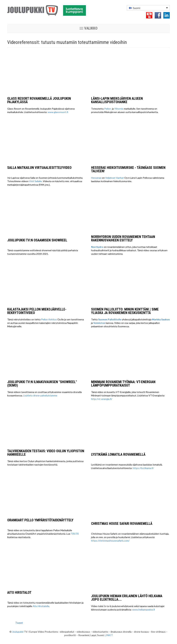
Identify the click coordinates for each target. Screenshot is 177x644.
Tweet (19, 623)
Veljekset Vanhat (115, 178)
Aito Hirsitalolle (41, 606)
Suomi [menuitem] (137, 8)
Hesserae (96, 178)
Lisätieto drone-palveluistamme (40, 395)
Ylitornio (119, 109)
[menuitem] (148, 8)
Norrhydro (97, 247)
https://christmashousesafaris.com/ (110, 541)
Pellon (108, 109)
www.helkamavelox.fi (144, 610)
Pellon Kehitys (49, 319)
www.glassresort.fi (58, 112)
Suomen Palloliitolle (110, 319)
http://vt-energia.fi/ (102, 399)
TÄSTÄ (75, 534)
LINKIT (109, 635)
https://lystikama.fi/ (143, 468)
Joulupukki (18, 632)
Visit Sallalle (35, 181)
